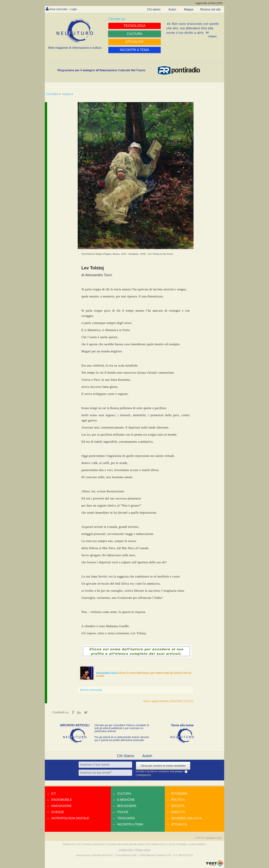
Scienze (58, 812)
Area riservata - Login (64, 9)
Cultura (66, 94)
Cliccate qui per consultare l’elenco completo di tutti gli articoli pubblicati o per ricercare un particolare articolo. (122, 728)
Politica (178, 800)
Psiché (123, 812)
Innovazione (61, 806)
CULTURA (52, 94)
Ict (54, 794)
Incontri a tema (130, 825)
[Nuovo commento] (91, 690)
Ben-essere (127, 806)
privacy (179, 772)
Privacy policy (143, 850)
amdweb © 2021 (214, 838)
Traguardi (126, 818)
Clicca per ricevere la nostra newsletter (163, 766)
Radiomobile (62, 800)
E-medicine (126, 800)
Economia (179, 794)
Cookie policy (126, 850)
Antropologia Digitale (70, 818)
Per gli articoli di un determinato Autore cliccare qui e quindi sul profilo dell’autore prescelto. (122, 739)
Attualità (179, 825)
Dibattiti (178, 812)
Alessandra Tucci (107, 673)
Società (178, 806)
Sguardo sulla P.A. (187, 818)
